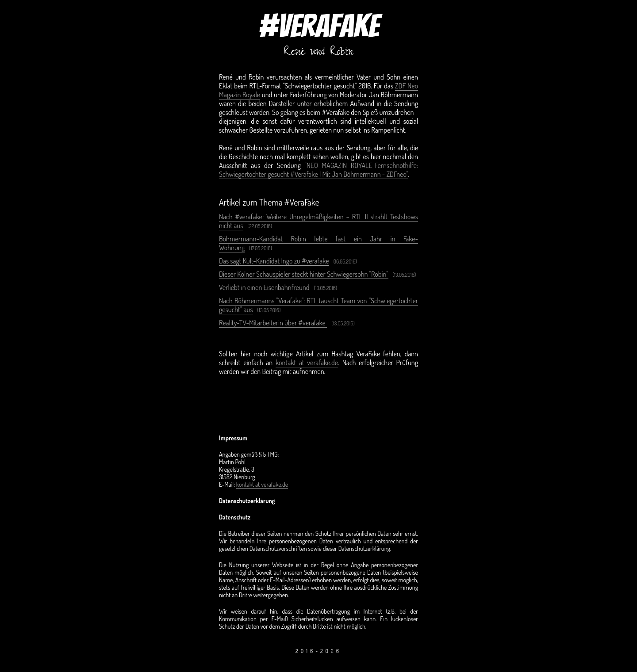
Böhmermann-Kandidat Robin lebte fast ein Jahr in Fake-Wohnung (318, 243)
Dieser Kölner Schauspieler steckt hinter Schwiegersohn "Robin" (304, 274)
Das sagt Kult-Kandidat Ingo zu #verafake (274, 261)
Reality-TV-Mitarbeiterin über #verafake (273, 323)
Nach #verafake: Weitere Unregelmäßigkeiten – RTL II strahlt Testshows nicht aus (318, 221)
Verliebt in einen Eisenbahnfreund (264, 287)
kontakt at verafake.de (307, 363)
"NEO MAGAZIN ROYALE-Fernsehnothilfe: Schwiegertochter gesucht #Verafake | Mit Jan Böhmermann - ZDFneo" (318, 170)
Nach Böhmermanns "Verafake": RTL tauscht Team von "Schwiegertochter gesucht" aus (318, 305)
